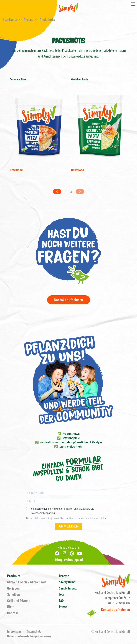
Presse (29, 20)
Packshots (47, 20)
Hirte (11, 607)
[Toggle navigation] (133, 4)
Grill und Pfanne (19, 601)
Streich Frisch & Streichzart (27, 582)
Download (16, 170)
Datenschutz (34, 632)
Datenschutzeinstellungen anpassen (29, 636)
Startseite (10, 20)
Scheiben (14, 595)
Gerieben (13, 589)
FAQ (61, 601)
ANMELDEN (68, 526)
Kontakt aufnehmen (69, 300)
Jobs (62, 595)
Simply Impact (68, 589)
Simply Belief (67, 582)
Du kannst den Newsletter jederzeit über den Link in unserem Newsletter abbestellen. (67, 518)
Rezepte (64, 576)
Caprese (13, 613)
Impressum (14, 632)
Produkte (14, 576)
